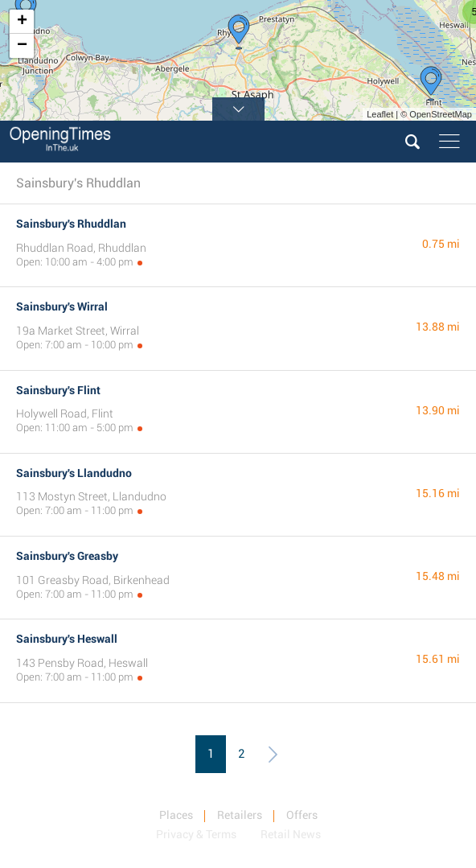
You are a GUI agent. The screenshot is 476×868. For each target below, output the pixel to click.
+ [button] (22, 22)
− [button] (22, 46)
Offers (302, 815)
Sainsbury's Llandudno (74, 473)
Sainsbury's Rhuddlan (71, 224)
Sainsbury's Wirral (62, 306)
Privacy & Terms (196, 834)
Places (176, 815)
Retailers (240, 815)
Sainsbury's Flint (58, 390)
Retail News (291, 834)
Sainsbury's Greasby (67, 556)
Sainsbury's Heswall (67, 639)
